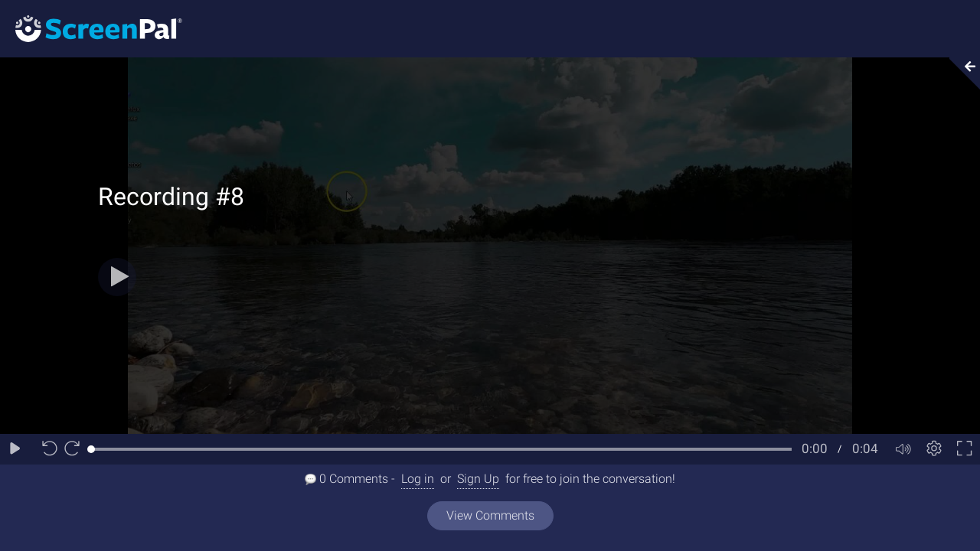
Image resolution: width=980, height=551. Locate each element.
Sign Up (478, 479)
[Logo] (91, 28)
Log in (418, 479)
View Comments (490, 515)
